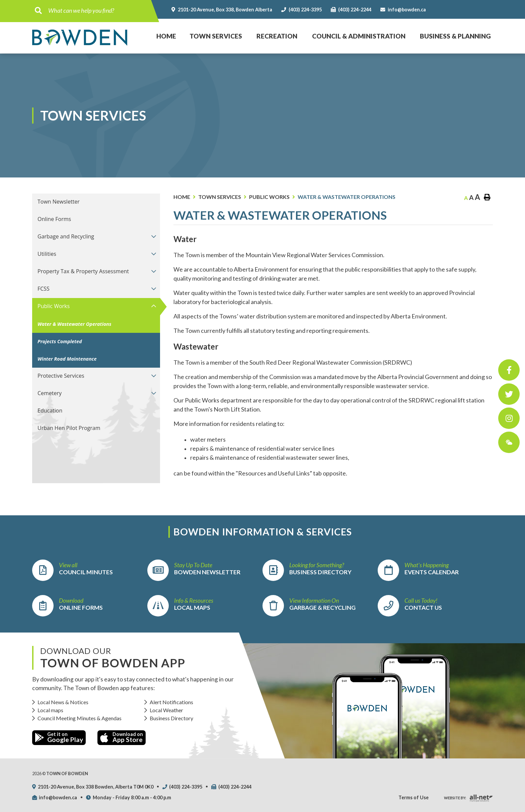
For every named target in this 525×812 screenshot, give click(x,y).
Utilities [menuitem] (47, 254)
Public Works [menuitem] (54, 306)
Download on (122, 737)
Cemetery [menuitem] (50, 393)
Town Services (220, 197)
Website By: (455, 798)
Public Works (269, 197)
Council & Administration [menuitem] (359, 36)
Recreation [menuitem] (277, 36)
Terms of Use (414, 797)
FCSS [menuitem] (44, 289)
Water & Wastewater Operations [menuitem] (74, 324)
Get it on (59, 737)
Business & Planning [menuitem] (455, 36)
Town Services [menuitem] (216, 36)
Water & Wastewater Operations (347, 197)
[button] (154, 236)
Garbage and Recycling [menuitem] (66, 236)
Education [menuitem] (50, 411)
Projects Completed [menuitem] (60, 341)
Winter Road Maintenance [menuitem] (67, 359)
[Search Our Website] (98, 10)
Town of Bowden (80, 38)
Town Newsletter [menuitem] (59, 202)
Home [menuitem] (163, 29)
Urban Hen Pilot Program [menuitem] (69, 428)
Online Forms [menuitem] (54, 219)
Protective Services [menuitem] (61, 376)
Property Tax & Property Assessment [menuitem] (83, 271)
